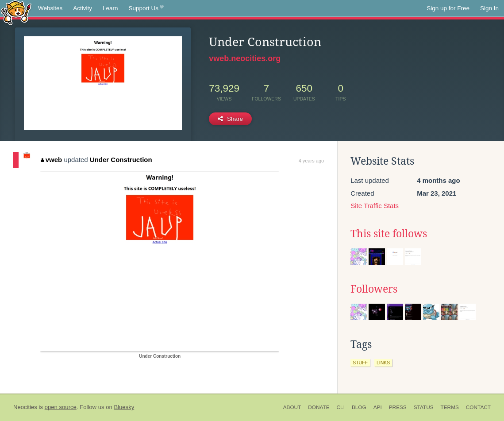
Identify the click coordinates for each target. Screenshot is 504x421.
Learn (110, 8)
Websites (50, 8)
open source (61, 407)
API (378, 407)
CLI (341, 407)
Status (424, 407)
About (292, 407)
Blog (359, 407)
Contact (478, 407)
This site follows (389, 234)
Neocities (25, 407)
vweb (51, 160)
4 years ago (311, 161)
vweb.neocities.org (245, 58)
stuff (360, 363)
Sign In (489, 8)
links (383, 363)
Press (398, 407)
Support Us (146, 8)
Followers (374, 289)
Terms (450, 407)
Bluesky (124, 407)
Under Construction (121, 160)
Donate (319, 407)
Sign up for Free (448, 8)
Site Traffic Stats (375, 206)
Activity (83, 8)
